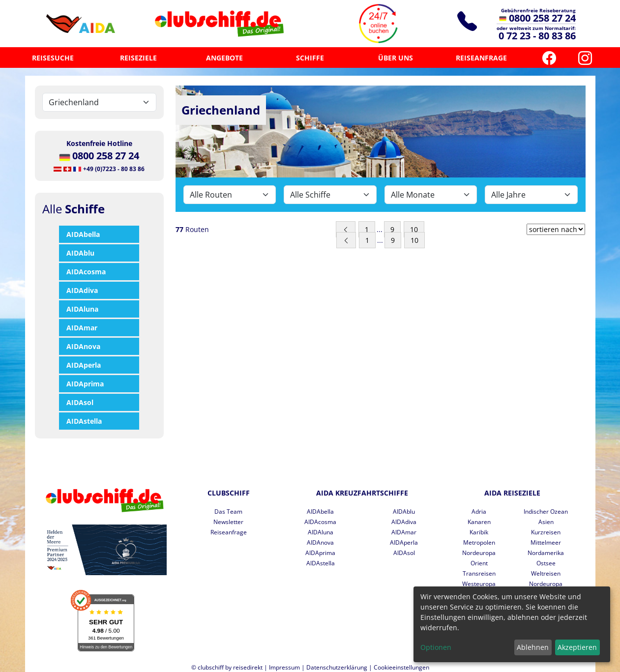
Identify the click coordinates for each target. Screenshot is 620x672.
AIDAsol (80, 402)
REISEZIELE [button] (138, 58)
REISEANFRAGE (481, 58)
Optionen (436, 647)
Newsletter (228, 522)
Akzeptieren (577, 647)
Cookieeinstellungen (401, 667)
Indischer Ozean (546, 511)
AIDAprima (85, 384)
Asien (546, 522)
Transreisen (479, 573)
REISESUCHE (53, 58)
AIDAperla (84, 365)
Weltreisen (546, 573)
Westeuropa (479, 584)
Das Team (228, 511)
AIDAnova (83, 346)
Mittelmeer (546, 542)
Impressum (284, 667)
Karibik (479, 532)
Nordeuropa (479, 553)
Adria (479, 511)
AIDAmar (82, 328)
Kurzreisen (546, 532)
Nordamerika (546, 553)
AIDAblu (80, 253)
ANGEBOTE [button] (224, 58)
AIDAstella (84, 421)
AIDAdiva (82, 290)
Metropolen (479, 542)
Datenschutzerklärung (337, 667)
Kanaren (479, 522)
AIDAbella (83, 234)
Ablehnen (533, 647)
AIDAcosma (86, 272)
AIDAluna (82, 309)
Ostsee (546, 563)
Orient (479, 563)
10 (414, 229)
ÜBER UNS (396, 58)
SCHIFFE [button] (310, 58)
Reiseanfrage (229, 532)
